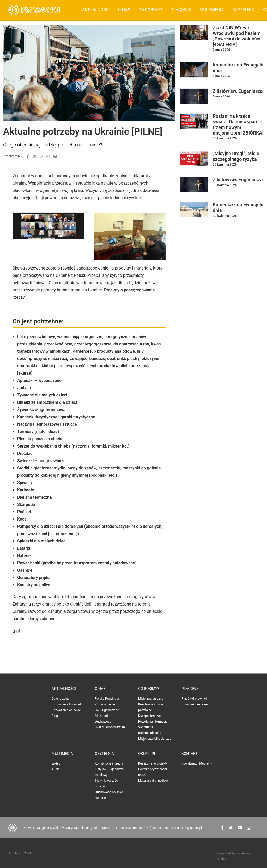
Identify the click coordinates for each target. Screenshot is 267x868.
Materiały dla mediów (153, 781)
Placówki (181, 10)
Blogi (55, 716)
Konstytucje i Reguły (109, 763)
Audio (56, 769)
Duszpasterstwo (149, 716)
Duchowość (103, 722)
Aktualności (96, 10)
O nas (124, 10)
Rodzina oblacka (150, 733)
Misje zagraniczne (151, 699)
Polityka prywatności (153, 769)
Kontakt (190, 754)
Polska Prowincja (107, 699)
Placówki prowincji (194, 699)
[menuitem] (96, 10)
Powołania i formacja (153, 722)
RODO (142, 775)
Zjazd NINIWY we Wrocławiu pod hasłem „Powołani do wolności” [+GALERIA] (238, 36)
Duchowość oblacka (109, 792)
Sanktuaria (146, 727)
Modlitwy (101, 775)
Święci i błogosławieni (110, 727)
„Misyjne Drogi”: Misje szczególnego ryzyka (236, 156)
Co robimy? (150, 10)
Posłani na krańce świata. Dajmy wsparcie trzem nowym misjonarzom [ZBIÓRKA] (238, 125)
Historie (100, 798)
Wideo (56, 763)
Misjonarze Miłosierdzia (155, 739)
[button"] (222, 828)
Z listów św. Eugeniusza (238, 91)
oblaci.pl (147, 754)
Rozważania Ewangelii (67, 704)
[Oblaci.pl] (34, 10)
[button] (28, 156)
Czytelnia (243, 10)
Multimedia (212, 10)
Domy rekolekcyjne (195, 704)
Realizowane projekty (153, 763)
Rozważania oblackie (66, 710)
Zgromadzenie (105, 704)
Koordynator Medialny (197, 763)
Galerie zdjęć (60, 699)
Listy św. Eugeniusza (109, 769)
